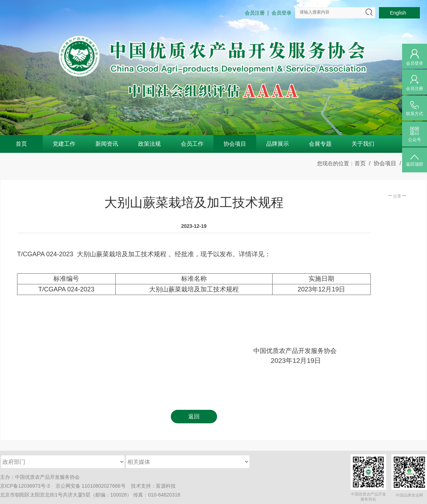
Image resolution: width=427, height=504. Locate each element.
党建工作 (64, 144)
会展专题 (320, 144)
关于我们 (363, 144)
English (400, 13)
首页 (21, 144)
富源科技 (166, 486)
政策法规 (149, 144)
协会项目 (235, 144)
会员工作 (192, 144)
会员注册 (255, 13)
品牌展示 (278, 144)
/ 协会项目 (381, 163)
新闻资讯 (107, 144)
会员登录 (281, 13)
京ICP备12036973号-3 (25, 486)
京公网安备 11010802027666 (88, 486)
